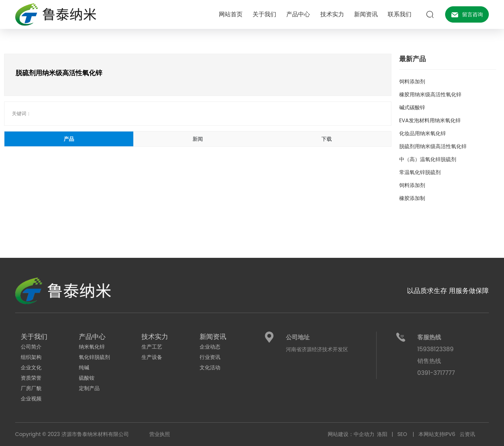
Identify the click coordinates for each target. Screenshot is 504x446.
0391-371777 (435, 373)
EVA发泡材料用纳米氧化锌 (430, 120)
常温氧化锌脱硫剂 (420, 172)
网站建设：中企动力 (351, 434)
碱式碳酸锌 (412, 107)
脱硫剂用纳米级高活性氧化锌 (433, 146)
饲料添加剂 (412, 81)
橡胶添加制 (412, 198)
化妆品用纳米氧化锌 (423, 133)
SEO (405, 434)
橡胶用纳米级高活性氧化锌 (430, 94)
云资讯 (469, 434)
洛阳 (382, 434)
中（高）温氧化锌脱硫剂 (428, 159)
